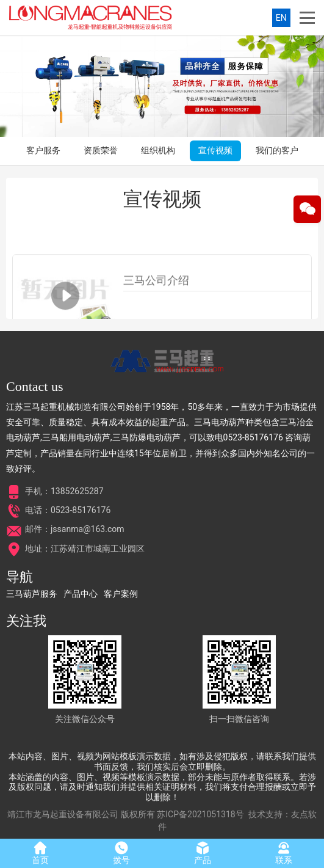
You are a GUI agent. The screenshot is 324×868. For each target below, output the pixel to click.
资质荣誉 (101, 150)
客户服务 (43, 150)
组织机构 (158, 150)
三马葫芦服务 (32, 594)
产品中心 (81, 594)
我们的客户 (277, 150)
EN (281, 18)
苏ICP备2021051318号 (200, 814)
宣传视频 (215, 150)
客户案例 (121, 594)
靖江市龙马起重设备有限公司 (63, 814)
